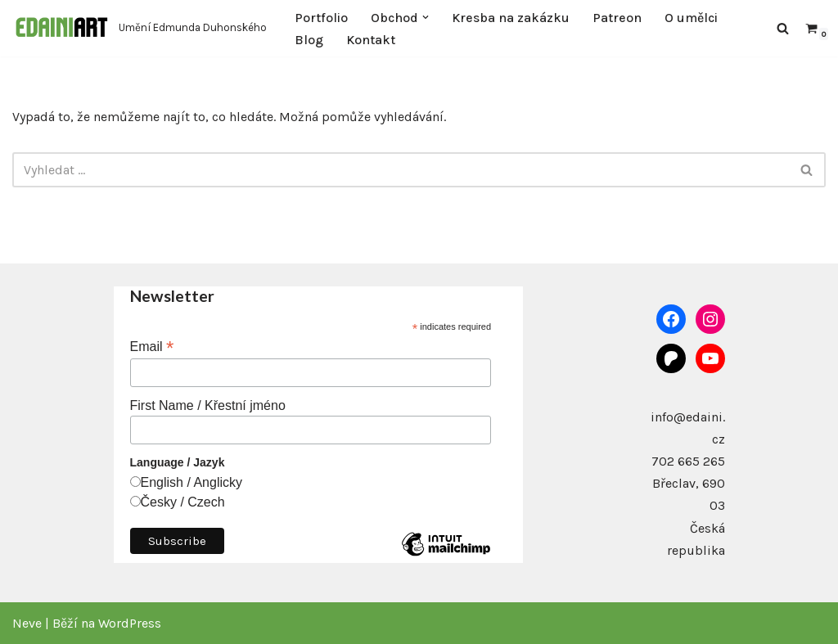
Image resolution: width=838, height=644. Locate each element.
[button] (426, 17)
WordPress (130, 623)
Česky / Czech (183, 502)
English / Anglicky (192, 482)
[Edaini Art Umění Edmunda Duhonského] (140, 28)
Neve (27, 623)
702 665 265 (688, 461)
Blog (309, 40)
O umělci (691, 18)
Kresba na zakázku (511, 18)
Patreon (617, 18)
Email (152, 347)
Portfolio (321, 18)
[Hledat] (783, 28)
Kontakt (371, 40)
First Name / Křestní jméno (208, 405)
